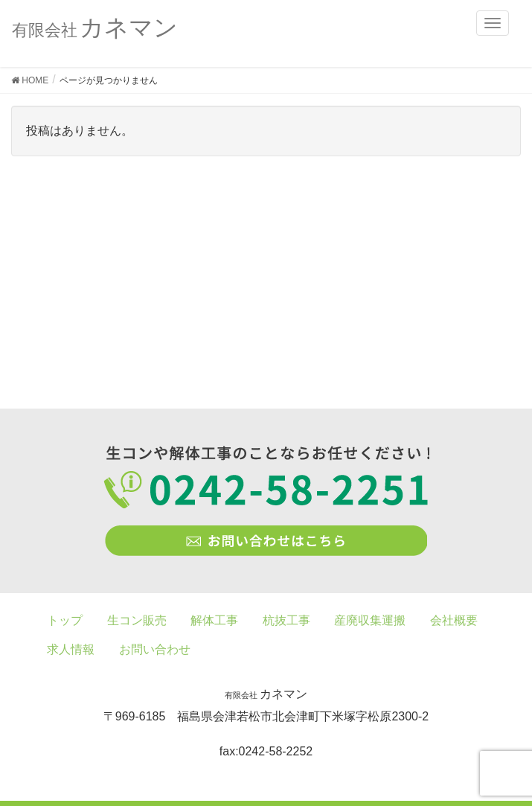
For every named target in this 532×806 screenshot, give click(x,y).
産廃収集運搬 (370, 620)
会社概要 (454, 620)
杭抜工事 (286, 620)
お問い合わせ (155, 649)
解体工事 (214, 620)
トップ (65, 620)
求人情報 (71, 649)
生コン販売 (137, 620)
